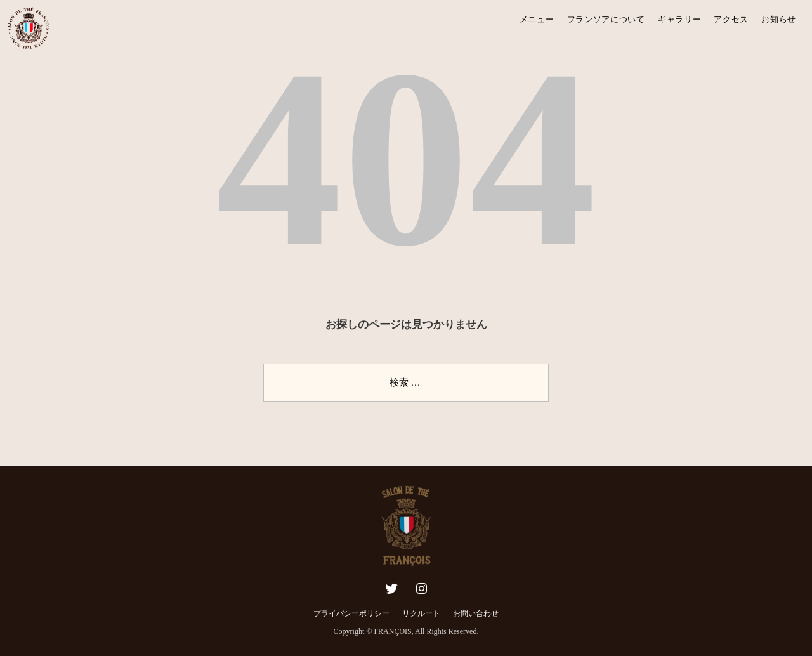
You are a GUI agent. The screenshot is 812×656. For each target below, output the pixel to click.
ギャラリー (680, 19)
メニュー (537, 19)
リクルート (421, 613)
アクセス (731, 19)
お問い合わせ (476, 613)
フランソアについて (606, 19)
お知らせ (779, 19)
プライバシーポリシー (351, 613)
